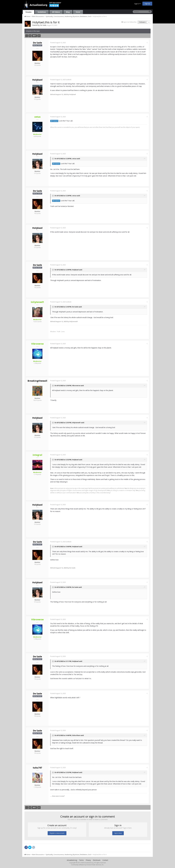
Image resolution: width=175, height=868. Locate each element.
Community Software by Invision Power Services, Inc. (87, 865)
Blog (68, 12)
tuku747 (37, 768)
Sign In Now (118, 833)
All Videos (56, 12)
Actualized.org (72, 860)
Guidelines (42, 12)
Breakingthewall (37, 381)
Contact (105, 860)
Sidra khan (76, 735)
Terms (81, 860)
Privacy (88, 860)
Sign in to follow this (130, 22)
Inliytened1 (76, 423)
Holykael (37, 80)
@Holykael (54, 121)
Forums (29, 12)
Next (34, 36)
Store (78, 12)
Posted (58, 43)
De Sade (43, 25)
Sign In (137, 4)
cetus (74, 159)
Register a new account (57, 833)
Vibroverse (76, 386)
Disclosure (97, 860)
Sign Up (147, 4)
